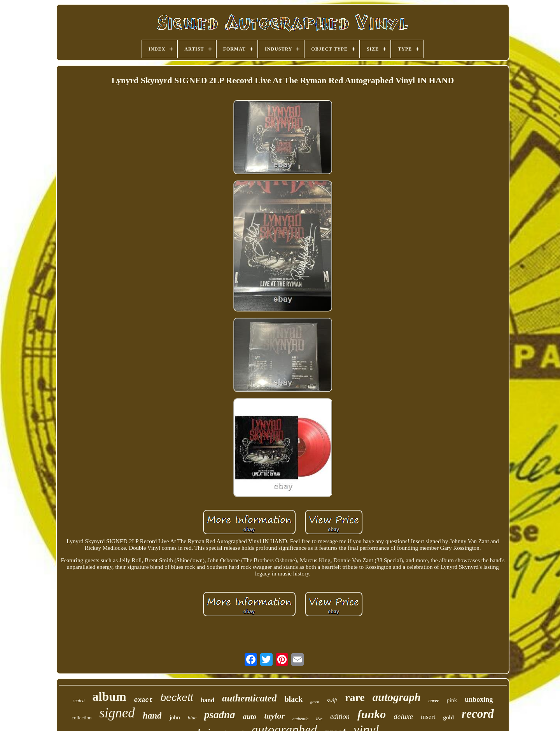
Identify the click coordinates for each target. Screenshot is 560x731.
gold (449, 717)
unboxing (479, 700)
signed (117, 713)
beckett (177, 698)
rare (355, 697)
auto (250, 716)
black (293, 699)
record (478, 714)
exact (143, 700)
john (174, 718)
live (319, 719)
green (315, 702)
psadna (220, 715)
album (109, 696)
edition (340, 717)
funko (372, 714)
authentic (300, 719)
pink (452, 700)
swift (332, 700)
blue (192, 718)
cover (434, 701)
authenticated (249, 698)
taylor (274, 716)
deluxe (403, 716)
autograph (397, 697)
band (207, 700)
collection (81, 718)
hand (152, 716)
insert (428, 717)
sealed (79, 701)
